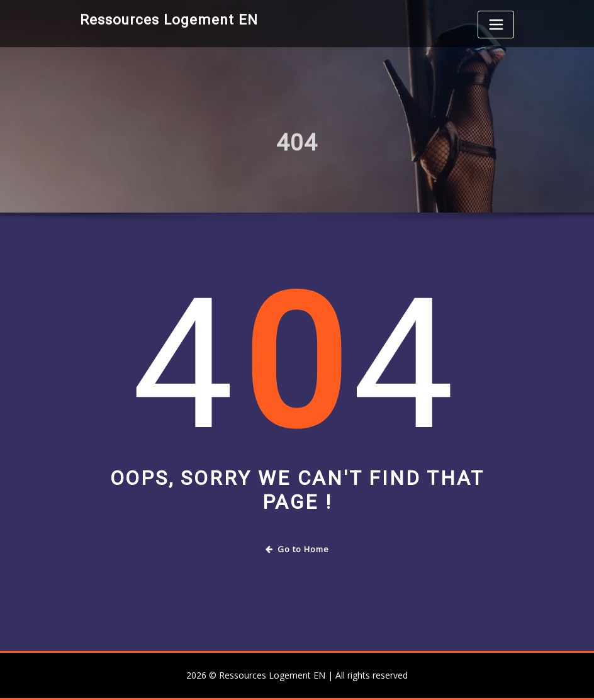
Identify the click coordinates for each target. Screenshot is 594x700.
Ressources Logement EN (169, 19)
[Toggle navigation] (496, 25)
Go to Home (297, 549)
